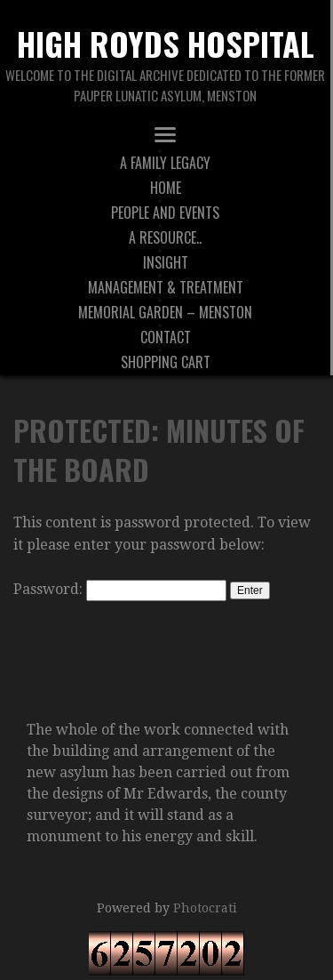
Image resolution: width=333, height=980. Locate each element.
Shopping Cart (166, 362)
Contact (166, 337)
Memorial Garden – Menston (165, 312)
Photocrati (205, 908)
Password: (120, 589)
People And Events (165, 213)
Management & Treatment (166, 287)
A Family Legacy (165, 163)
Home (166, 188)
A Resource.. (165, 237)
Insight (166, 262)
